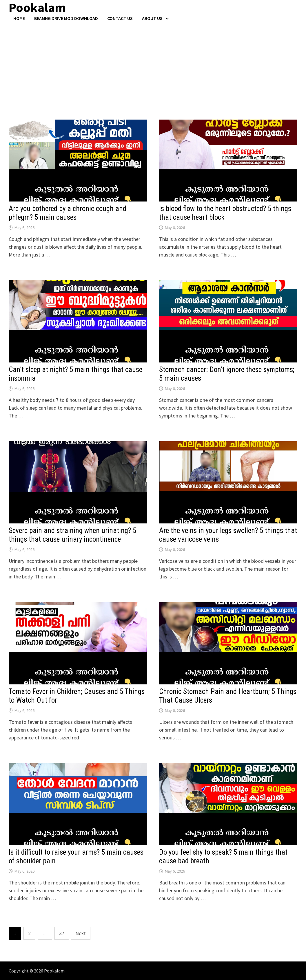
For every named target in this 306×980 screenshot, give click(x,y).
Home (19, 18)
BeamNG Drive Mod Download (66, 18)
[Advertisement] (153, 65)
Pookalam (54, 971)
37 (62, 933)
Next (81, 933)
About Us (152, 18)
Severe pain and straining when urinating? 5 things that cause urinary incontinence (72, 535)
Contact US (120, 18)
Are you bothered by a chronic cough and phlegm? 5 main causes (68, 213)
